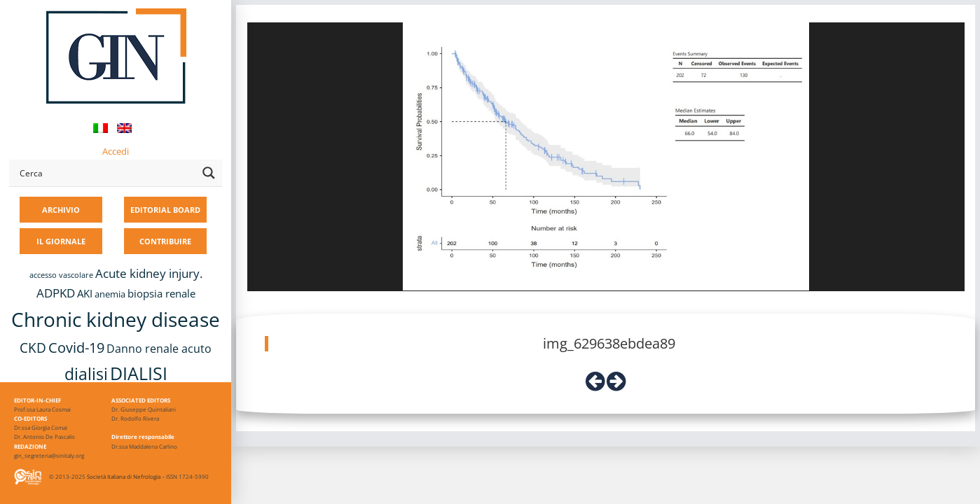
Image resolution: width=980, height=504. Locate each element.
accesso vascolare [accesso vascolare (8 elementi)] (61, 275)
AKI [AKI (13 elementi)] (85, 293)
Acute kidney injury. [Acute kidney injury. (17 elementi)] (149, 273)
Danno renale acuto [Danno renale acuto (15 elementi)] (159, 349)
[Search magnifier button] (209, 173)
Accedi (116, 151)
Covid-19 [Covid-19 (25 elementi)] (76, 347)
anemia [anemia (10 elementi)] (110, 294)
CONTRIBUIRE (165, 241)
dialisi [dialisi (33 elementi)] (86, 374)
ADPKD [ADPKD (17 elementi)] (56, 293)
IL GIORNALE (61, 241)
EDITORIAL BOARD (165, 210)
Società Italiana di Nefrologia (124, 476)
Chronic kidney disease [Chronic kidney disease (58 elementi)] (116, 319)
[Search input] (106, 173)
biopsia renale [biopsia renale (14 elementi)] (161, 293)
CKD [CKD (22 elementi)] (33, 348)
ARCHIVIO (61, 210)
